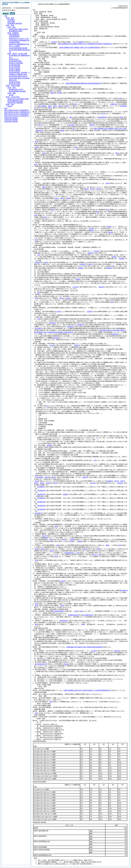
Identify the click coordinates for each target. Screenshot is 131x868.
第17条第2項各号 (88, 615)
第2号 (46, 262)
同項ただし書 (96, 555)
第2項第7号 (39, 513)
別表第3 (49, 445)
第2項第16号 (41, 502)
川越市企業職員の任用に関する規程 (87, 690)
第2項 (37, 147)
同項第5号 (110, 481)
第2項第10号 (41, 490)
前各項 (44, 187)
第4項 (55, 106)
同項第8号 (40, 477)
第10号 (117, 481)
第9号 (47, 477)
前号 (39, 293)
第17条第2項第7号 (41, 664)
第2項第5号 (41, 487)
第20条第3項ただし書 (72, 553)
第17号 (54, 477)
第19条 (66, 664)
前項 (71, 117)
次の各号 (54, 42)
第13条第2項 (103, 117)
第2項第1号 (39, 328)
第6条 (53, 93)
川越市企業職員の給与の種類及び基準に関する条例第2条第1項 (85, 44)
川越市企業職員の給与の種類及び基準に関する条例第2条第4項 (79, 47)
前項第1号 (38, 262)
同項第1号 (83, 264)
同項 (50, 108)
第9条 (62, 131)
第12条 (60, 93)
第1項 (117, 153)
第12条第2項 (42, 106)
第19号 (56, 483)
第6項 (67, 106)
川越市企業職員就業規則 (84, 83)
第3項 (50, 106)
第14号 (36, 483)
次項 (71, 541)
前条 (44, 153)
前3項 (108, 183)
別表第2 (122, 259)
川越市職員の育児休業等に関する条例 (85, 647)
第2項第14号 (41, 498)
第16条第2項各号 (74, 615)
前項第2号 (53, 323)
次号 (39, 255)
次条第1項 (113, 104)
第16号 (42, 483)
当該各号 (81, 42)
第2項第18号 (41, 506)
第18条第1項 (64, 621)
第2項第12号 (41, 494)
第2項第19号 (41, 509)
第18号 (48, 483)
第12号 (123, 481)
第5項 (60, 106)
